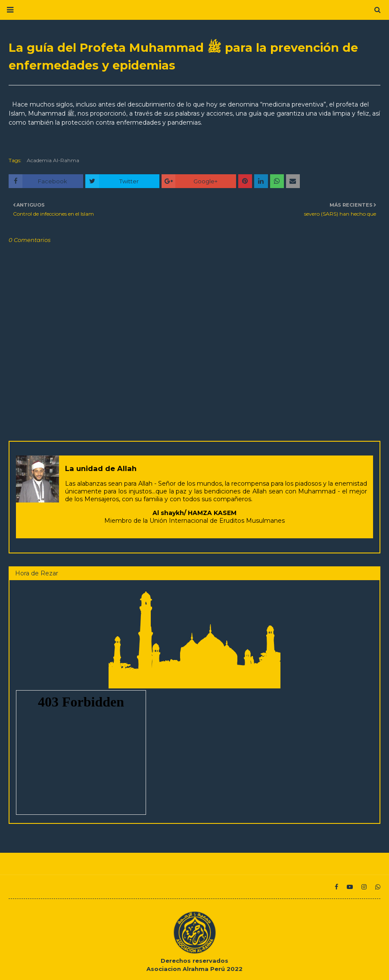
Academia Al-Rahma (53, 160)
